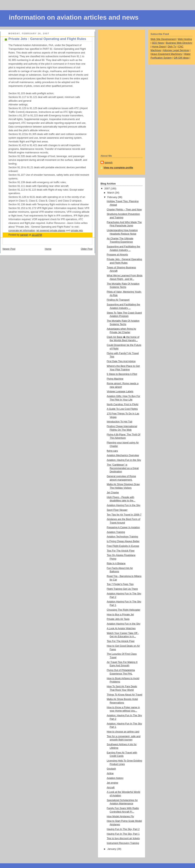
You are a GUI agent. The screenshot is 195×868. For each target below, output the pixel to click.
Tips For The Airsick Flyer (121, 551)
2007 (108, 189)
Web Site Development (163, 39)
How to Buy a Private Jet (120, 615)
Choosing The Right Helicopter (124, 610)
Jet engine (112, 783)
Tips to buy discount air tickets (123, 838)
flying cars (112, 451)
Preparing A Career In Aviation (123, 527)
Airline (110, 773)
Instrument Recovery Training (123, 843)
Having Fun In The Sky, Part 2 (123, 829)
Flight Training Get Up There (122, 589)
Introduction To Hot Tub (120, 422)
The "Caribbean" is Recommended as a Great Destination (123, 468)
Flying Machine (115, 379)
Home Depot (159, 47)
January (112, 849)
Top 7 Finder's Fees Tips (120, 584)
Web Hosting (185, 39)
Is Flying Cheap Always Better (123, 541)
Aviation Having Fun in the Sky (124, 505)
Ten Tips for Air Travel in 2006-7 (124, 515)
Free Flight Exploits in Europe (123, 546)
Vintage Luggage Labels (120, 392)
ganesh (108, 163)
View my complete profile (118, 168)
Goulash (111, 769)
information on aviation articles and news (74, 17)
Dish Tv (172, 47)
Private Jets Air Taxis (118, 619)
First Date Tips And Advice (121, 361)
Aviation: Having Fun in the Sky (124, 460)
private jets (77, 231)
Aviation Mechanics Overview (123, 455)
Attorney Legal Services (176, 50)
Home (48, 249)
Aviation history (115, 778)
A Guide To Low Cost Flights (122, 409)
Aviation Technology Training (122, 537)
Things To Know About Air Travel (125, 695)
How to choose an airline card (123, 732)
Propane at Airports (117, 255)
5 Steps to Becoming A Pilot (122, 374)
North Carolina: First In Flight (123, 404)
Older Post (87, 249)
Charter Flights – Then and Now (124, 210)
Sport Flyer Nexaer (117, 510)
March (111, 193)
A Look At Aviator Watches (121, 628)
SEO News (158, 43)
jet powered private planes (51, 231)
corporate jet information (22, 231)
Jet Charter (113, 493)
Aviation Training (116, 532)
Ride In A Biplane (116, 563)
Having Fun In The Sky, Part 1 (123, 834)
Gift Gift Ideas (181, 58)
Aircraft (111, 788)
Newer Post (9, 249)
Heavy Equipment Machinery (166, 54)
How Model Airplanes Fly (120, 816)
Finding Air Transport (118, 300)
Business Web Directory (179, 43)
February (113, 197)
